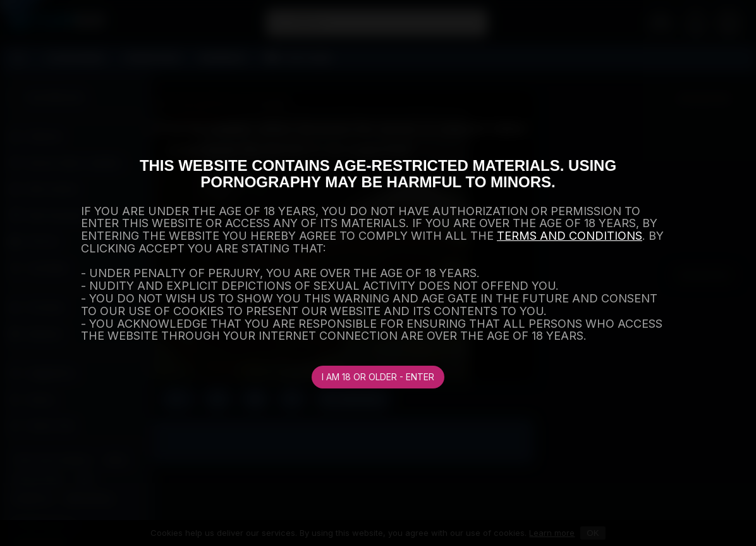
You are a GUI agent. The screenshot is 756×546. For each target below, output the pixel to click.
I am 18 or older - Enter (378, 377)
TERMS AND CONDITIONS (570, 236)
